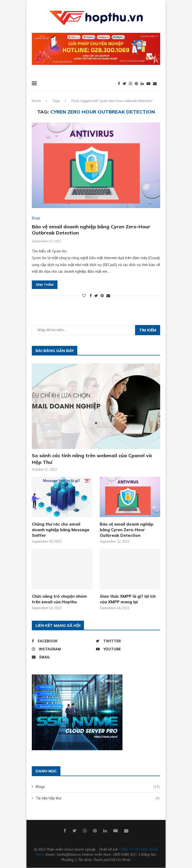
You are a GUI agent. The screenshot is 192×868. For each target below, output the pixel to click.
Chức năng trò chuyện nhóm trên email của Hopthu (59, 599)
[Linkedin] (142, 84)
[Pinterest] (136, 84)
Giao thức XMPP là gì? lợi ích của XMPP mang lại (128, 599)
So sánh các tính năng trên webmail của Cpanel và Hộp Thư (92, 459)
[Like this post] (84, 296)
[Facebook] (119, 84)
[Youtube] (148, 84)
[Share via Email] (108, 296)
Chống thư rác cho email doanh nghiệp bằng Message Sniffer (61, 530)
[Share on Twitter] (96, 296)
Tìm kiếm (148, 330)
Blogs (36, 218)
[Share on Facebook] (91, 296)
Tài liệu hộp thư (98, 799)
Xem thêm (45, 285)
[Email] (155, 84)
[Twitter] (124, 84)
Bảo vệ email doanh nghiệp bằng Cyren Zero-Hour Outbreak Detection (127, 530)
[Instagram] (130, 84)
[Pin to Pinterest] (102, 296)
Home (36, 101)
